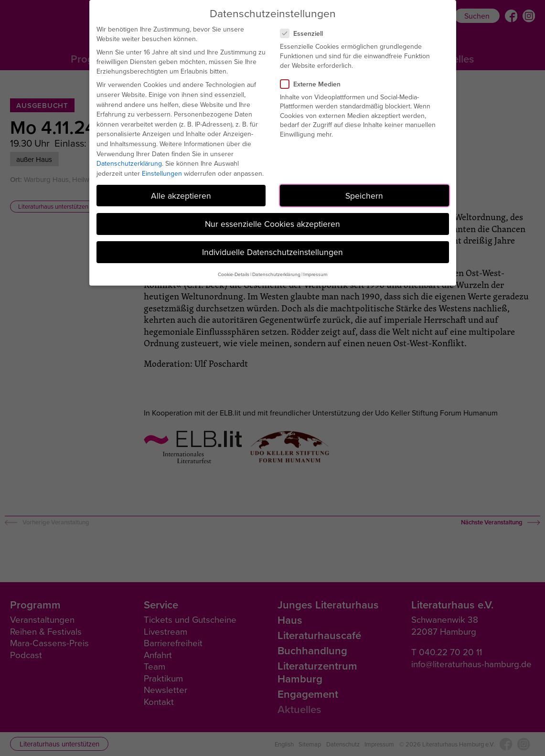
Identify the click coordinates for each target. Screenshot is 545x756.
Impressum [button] (315, 274)
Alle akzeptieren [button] (181, 196)
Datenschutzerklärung (129, 163)
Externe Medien (314, 84)
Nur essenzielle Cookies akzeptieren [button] (272, 224)
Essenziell (305, 33)
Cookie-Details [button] (234, 274)
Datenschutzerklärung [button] (276, 274)
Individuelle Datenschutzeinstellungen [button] (272, 252)
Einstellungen (162, 173)
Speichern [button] (364, 196)
